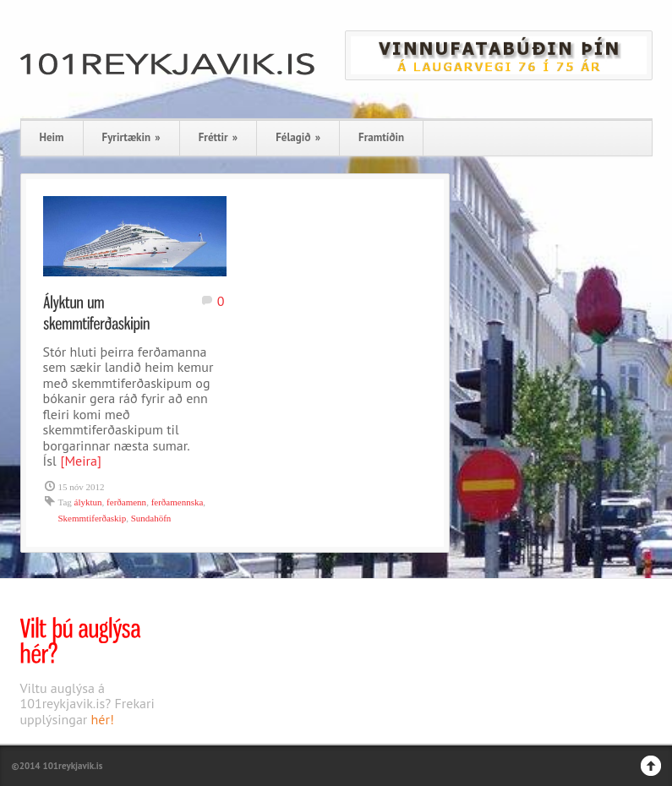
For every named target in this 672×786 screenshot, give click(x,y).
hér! (103, 719)
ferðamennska (178, 502)
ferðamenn (126, 502)
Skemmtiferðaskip (93, 518)
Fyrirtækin (131, 137)
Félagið (298, 137)
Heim (52, 137)
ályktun (88, 502)
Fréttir (218, 137)
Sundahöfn (151, 518)
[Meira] (81, 461)
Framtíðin (381, 137)
